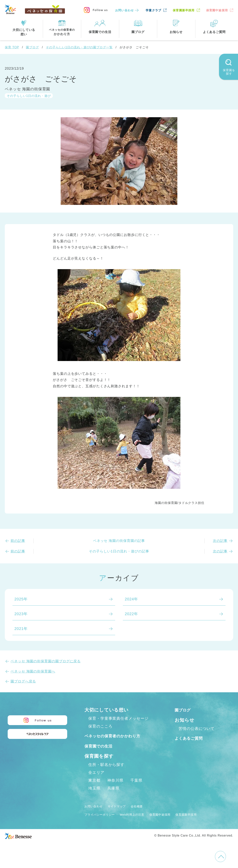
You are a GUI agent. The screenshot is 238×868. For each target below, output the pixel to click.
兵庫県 (113, 797)
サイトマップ (122, 815)
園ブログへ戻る (23, 681)
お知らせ (185, 720)
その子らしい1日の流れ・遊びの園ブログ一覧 (79, 47)
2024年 (131, 599)
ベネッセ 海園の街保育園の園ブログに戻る (46, 661)
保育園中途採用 (217, 10)
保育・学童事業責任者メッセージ (118, 718)
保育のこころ (100, 726)
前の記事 (18, 541)
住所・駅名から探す (106, 773)
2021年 (21, 629)
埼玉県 (94, 797)
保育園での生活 (101, 754)
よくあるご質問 (192, 738)
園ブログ (32, 47)
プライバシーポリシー (103, 823)
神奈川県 (115, 789)
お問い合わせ (124, 10)
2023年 (21, 614)
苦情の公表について (197, 729)
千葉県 (136, 789)
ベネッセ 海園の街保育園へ (33, 671)
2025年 (21, 599)
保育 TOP (12, 47)
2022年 (131, 614)
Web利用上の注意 (140, 823)
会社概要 (145, 815)
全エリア (96, 781)
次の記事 (220, 541)
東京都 (94, 789)
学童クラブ (153, 10)
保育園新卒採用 (184, 10)
